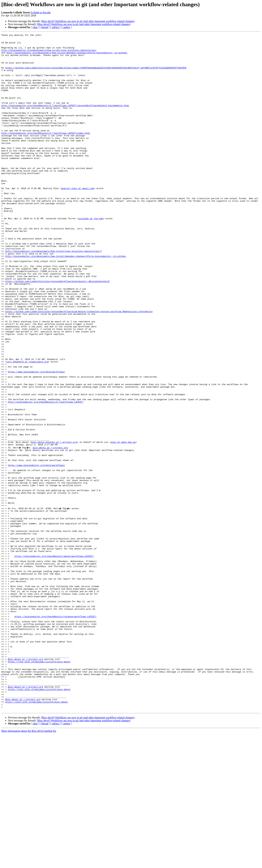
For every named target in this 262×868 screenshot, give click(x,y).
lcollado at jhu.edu (41, 12)
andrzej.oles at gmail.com (78, 219)
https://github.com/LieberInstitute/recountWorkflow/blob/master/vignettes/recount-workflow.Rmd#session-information (79, 367)
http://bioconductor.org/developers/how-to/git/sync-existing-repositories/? (53, 295)
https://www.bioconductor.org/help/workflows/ (37, 440)
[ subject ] (56, 27)
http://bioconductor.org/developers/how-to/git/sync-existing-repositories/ (49, 54)
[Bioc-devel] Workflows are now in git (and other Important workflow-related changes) (88, 21)
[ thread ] (45, 27)
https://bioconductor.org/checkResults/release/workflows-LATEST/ (55, 732)
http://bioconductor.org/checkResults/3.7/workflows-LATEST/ (46, 476)
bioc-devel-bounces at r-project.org (54, 524)
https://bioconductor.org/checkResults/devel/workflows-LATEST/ (54, 660)
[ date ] (35, 27)
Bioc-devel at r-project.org (25, 783)
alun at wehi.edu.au (123, 524)
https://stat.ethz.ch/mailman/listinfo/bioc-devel (39, 786)
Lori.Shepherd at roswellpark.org (27, 427)
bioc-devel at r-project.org (50, 530)
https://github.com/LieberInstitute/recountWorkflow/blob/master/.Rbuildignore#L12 (57, 331)
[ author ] (67, 27)
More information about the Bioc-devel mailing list (29, 865)
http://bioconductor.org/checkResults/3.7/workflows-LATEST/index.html (46, 153)
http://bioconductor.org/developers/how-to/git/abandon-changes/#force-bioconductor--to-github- (67, 57)
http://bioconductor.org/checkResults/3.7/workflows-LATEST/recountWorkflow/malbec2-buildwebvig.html (65, 120)
